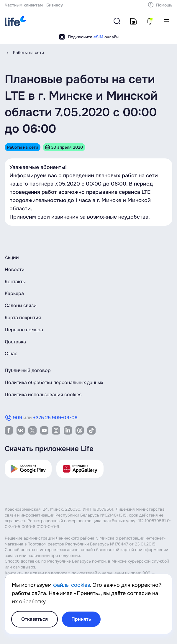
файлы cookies (72, 585)
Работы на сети (28, 53)
